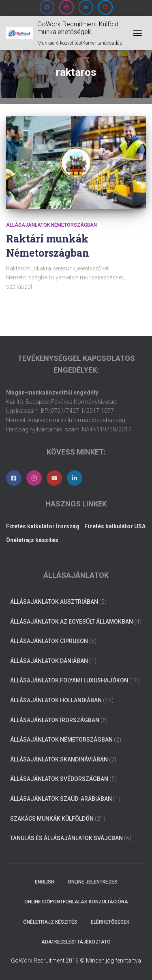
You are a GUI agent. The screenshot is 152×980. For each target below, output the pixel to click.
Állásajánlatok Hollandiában (56, 700)
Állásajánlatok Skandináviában (59, 759)
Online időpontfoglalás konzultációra (76, 902)
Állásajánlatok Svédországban (59, 779)
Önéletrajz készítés (50, 922)
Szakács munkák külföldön (52, 819)
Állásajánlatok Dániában (49, 661)
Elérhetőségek (110, 922)
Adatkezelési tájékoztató (76, 942)
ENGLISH (45, 882)
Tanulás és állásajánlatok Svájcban (66, 838)
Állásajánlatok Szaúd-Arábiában (61, 799)
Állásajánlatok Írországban (55, 720)
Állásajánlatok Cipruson (49, 641)
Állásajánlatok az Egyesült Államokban (72, 622)
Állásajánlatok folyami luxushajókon (69, 680)
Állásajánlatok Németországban (51, 225)
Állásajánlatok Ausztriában (54, 602)
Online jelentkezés (93, 882)
